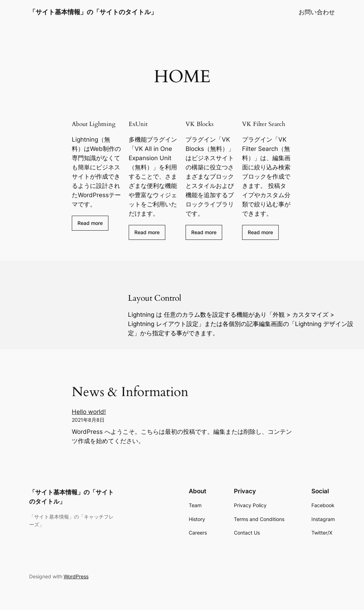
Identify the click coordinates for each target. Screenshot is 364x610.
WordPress (76, 576)
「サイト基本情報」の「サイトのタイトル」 (93, 12)
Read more (90, 223)
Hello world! (89, 412)
